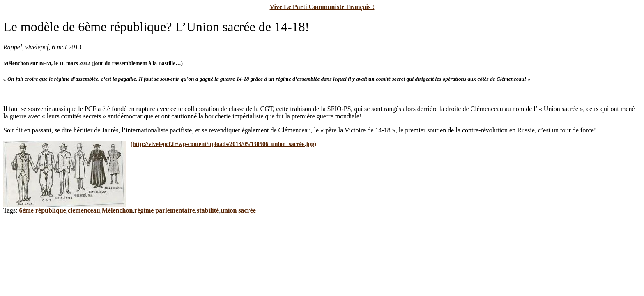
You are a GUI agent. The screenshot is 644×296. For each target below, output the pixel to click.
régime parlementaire (165, 210)
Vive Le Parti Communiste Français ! (322, 7)
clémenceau (84, 210)
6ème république (42, 210)
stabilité (208, 210)
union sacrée (238, 210)
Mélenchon (117, 210)
